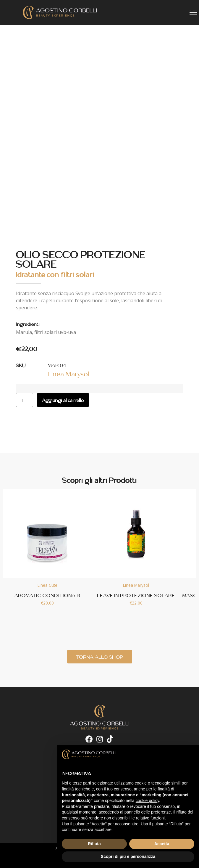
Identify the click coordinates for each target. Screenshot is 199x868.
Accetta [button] (162, 844)
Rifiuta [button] (94, 844)
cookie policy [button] (147, 801)
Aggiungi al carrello (63, 400)
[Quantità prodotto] (25, 400)
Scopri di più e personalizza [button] (128, 856)
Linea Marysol (69, 373)
